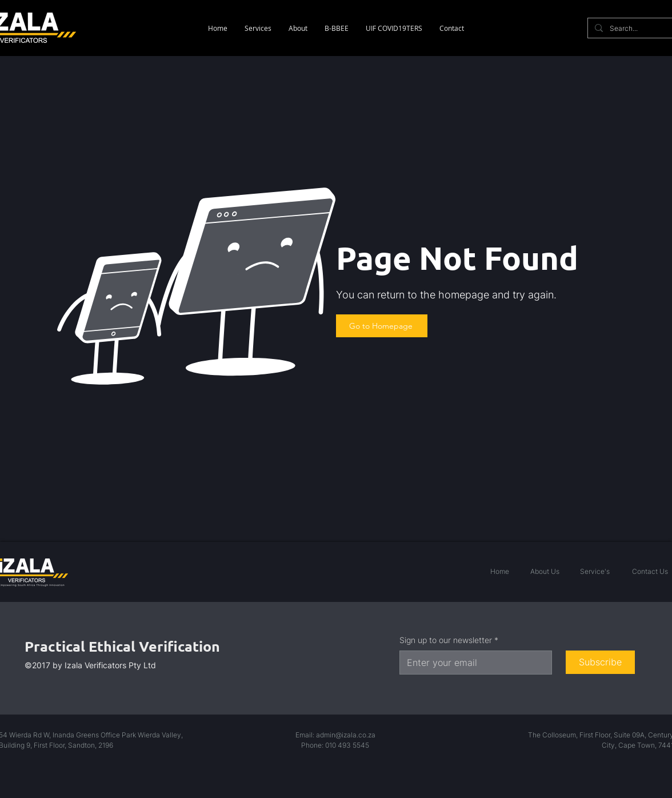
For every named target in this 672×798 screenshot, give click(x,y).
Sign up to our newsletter (449, 640)
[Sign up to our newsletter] (472, 663)
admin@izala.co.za (346, 735)
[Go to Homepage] (382, 326)
